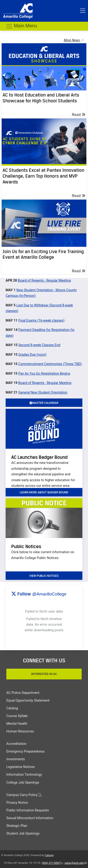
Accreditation (16, 744)
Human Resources (20, 731)
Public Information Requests (28, 810)
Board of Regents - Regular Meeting (44, 281)
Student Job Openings (23, 834)
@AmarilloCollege (49, 594)
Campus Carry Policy (24, 795)
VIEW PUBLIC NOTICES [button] (44, 576)
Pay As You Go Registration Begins (44, 374)
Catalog (12, 708)
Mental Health (17, 724)
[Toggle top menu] (83, 11)
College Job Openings (23, 783)
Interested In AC (44, 674)
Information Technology (24, 775)
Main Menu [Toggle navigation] (21, 26)
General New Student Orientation (43, 393)
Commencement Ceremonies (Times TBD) (50, 364)
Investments (16, 759)
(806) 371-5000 (52, 863)
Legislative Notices (21, 767)
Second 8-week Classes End (39, 345)
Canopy (49, 855)
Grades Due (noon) (32, 355)
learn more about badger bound (44, 492)
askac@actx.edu (76, 863)
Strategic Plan (17, 826)
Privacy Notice (17, 803)
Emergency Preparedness (25, 751)
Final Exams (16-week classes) (41, 321)
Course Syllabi (17, 716)
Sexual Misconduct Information (30, 818)
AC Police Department (23, 693)
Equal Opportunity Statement (28, 701)
